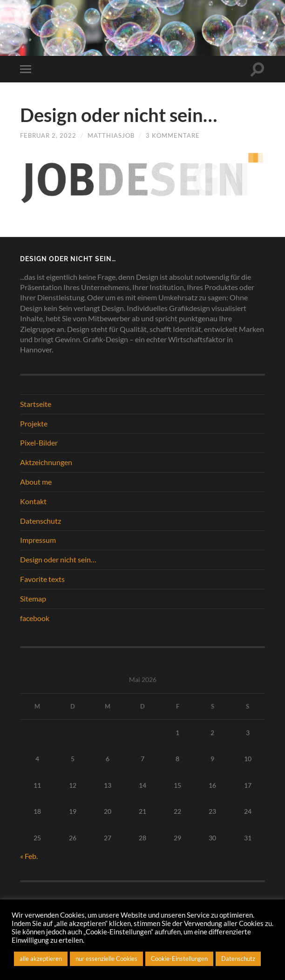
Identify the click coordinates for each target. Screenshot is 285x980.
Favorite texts (42, 579)
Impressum (38, 540)
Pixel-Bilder (39, 443)
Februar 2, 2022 (48, 135)
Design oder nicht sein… (119, 115)
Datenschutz (41, 521)
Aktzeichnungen (46, 462)
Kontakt (33, 501)
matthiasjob (111, 135)
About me (36, 482)
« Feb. (29, 856)
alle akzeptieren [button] (41, 959)
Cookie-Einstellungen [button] (179, 959)
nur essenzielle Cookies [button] (106, 959)
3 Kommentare (173, 135)
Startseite (36, 404)
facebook (35, 618)
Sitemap (33, 598)
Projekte (34, 423)
